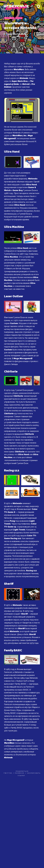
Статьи (19, 18)
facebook (19, 773)
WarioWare (9, 18)
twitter (8, 773)
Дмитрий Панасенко (18, 34)
